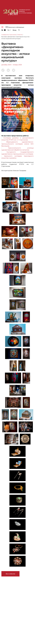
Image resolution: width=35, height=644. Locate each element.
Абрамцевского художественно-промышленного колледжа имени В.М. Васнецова (17, 144)
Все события (10, 574)
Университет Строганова (9, 35)
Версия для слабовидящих (15, 27)
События (20, 35)
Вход (15, 30)
